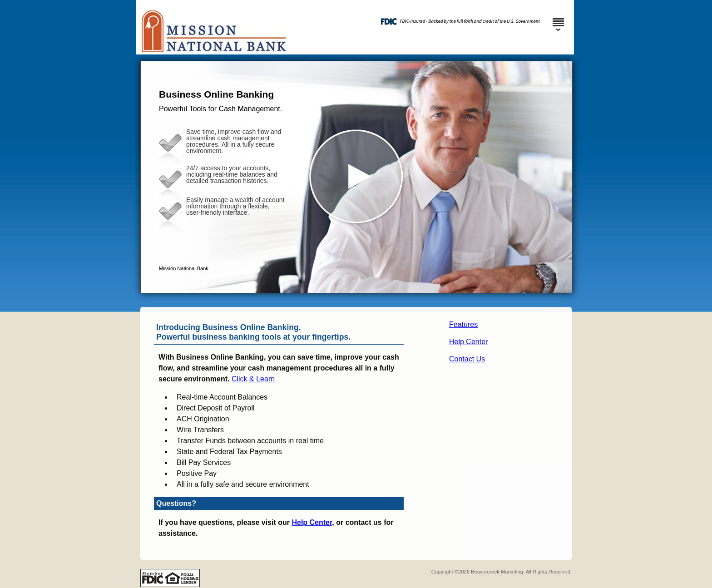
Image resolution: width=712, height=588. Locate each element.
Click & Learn (253, 379)
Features (463, 324)
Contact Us (467, 359)
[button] (356, 177)
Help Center (468, 342)
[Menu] (558, 18)
